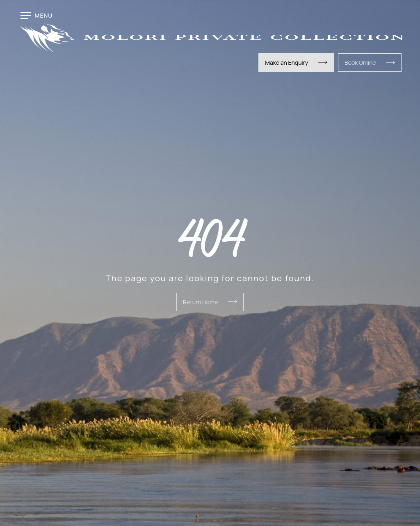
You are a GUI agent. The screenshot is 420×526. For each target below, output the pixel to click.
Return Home (200, 302)
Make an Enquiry (286, 63)
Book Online (360, 63)
